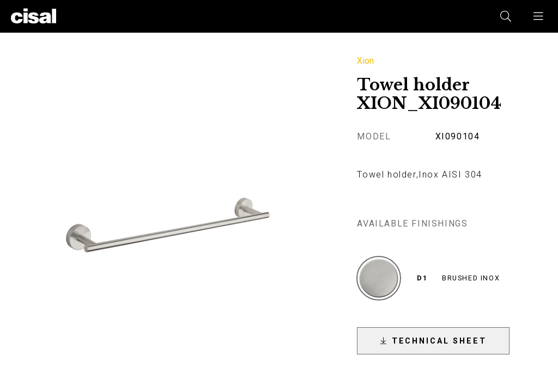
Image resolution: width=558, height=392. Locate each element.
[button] (539, 16)
